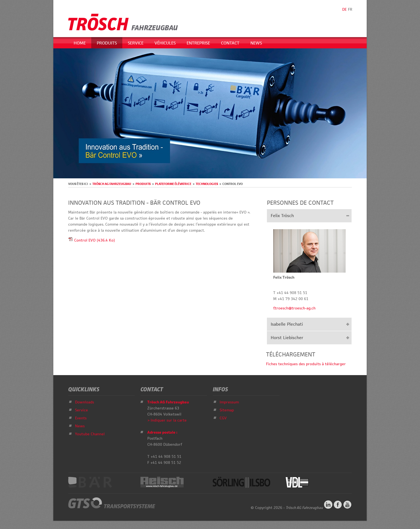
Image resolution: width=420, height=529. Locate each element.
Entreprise (198, 43)
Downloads (85, 402)
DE (344, 9)
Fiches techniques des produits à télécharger (306, 364)
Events (81, 418)
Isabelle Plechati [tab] (287, 324)
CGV (223, 418)
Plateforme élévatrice (173, 184)
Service (136, 43)
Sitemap (227, 410)
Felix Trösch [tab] (282, 216)
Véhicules (165, 43)
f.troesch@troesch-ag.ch (294, 308)
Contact (230, 43)
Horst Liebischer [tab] (287, 338)
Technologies (207, 184)
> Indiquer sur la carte (167, 420)
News (256, 43)
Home (80, 43)
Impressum (229, 402)
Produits (107, 43)
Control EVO (95, 240)
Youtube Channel (90, 434)
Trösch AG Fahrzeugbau (112, 184)
